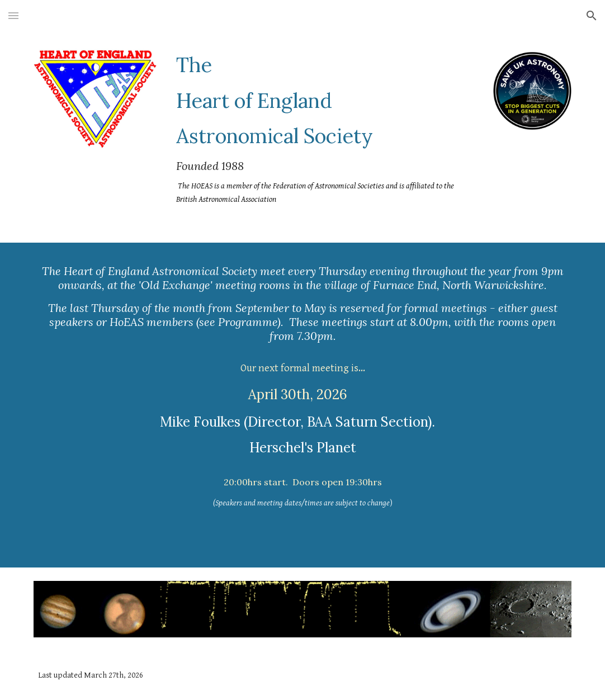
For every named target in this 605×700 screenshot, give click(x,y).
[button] (13, 15)
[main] (326, 129)
